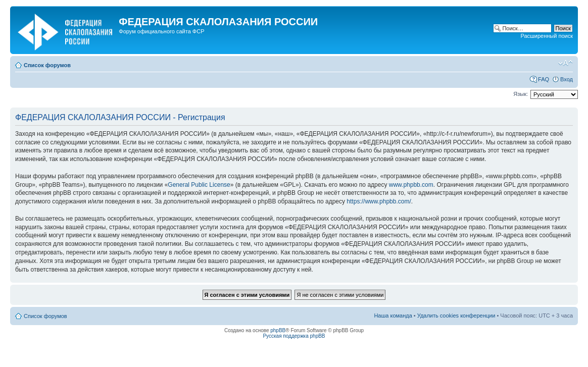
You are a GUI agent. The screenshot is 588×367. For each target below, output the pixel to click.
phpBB (278, 330)
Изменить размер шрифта (566, 63)
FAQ (544, 79)
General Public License (199, 185)
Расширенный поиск (547, 36)
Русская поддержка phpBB (294, 336)
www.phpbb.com (411, 185)
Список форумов (47, 65)
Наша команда (393, 316)
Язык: (521, 94)
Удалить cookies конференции (456, 316)
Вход (567, 79)
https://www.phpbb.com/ (379, 201)
